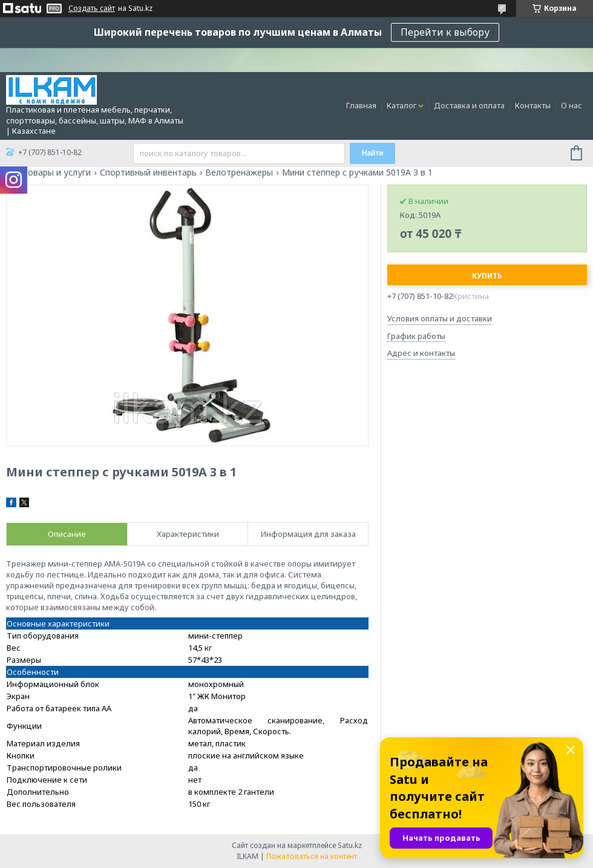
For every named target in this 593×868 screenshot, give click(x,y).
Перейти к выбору (445, 32)
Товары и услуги (57, 173)
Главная (361, 105)
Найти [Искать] (373, 153)
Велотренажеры (239, 173)
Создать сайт (92, 8)
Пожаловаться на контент (312, 856)
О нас (572, 105)
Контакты (533, 105)
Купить (487, 276)
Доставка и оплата (469, 105)
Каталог (401, 105)
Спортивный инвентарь (148, 173)
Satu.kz (350, 845)
